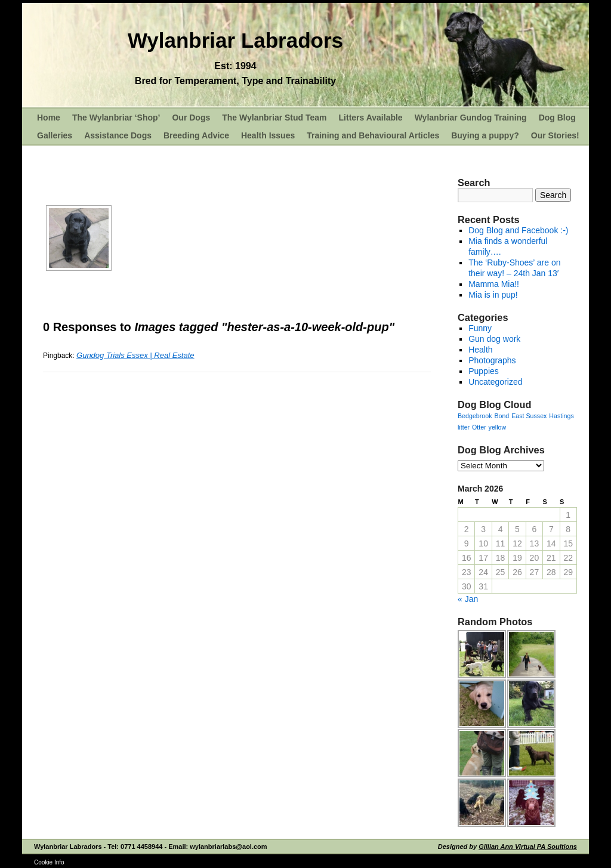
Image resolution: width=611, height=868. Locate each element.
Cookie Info (49, 862)
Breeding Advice (196, 135)
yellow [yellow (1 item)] (498, 427)
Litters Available (371, 118)
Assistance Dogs (118, 135)
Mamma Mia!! (494, 284)
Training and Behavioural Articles (373, 135)
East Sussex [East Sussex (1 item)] (529, 416)
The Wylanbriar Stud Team (274, 118)
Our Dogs (191, 118)
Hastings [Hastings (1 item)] (561, 416)
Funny (480, 328)
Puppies (484, 371)
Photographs (492, 360)
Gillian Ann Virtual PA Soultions (528, 847)
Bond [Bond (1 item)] (502, 416)
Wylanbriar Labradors (235, 40)
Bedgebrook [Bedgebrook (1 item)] (475, 416)
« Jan (468, 599)
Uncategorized (495, 382)
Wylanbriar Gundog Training (471, 118)
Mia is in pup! (493, 295)
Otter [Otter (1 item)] (479, 427)
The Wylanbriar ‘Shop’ (116, 118)
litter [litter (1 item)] (464, 427)
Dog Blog (557, 118)
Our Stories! (555, 135)
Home (49, 118)
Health (480, 350)
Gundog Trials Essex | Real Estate (135, 355)
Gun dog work (494, 339)
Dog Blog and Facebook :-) (518, 230)
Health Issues (268, 135)
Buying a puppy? (485, 135)
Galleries (55, 135)
